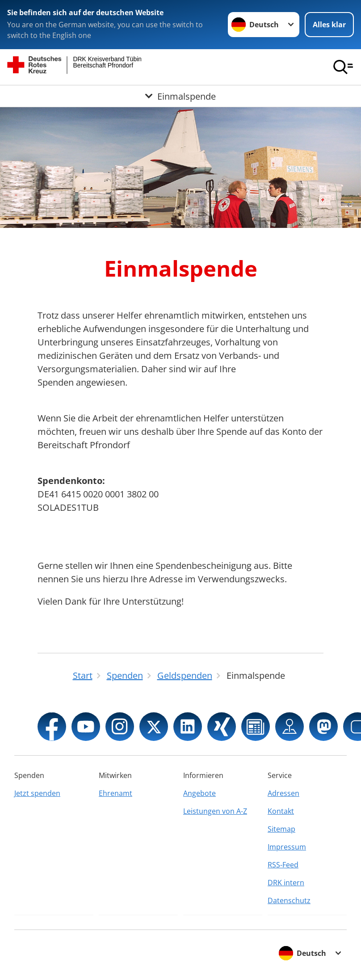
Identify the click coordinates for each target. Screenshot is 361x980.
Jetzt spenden (37, 793)
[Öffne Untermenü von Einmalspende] (180, 96)
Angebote (199, 793)
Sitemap (281, 829)
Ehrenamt (115, 793)
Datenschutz (289, 900)
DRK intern (286, 883)
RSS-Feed (283, 865)
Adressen (283, 793)
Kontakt (281, 811)
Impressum (287, 847)
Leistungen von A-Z (215, 811)
